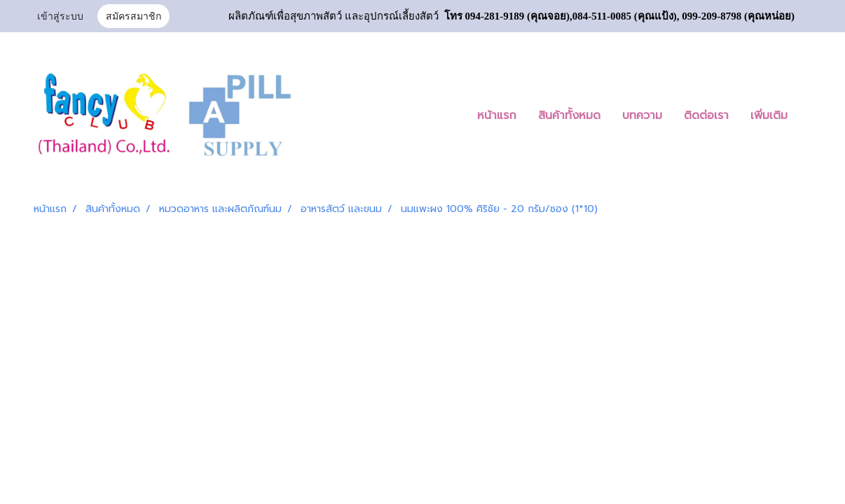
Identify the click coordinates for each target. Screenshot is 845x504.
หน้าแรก (497, 115)
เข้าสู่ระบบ (60, 17)
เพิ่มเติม (769, 115)
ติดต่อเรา (706, 115)
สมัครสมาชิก (133, 17)
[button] (811, 115)
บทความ (642, 115)
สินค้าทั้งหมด (569, 115)
